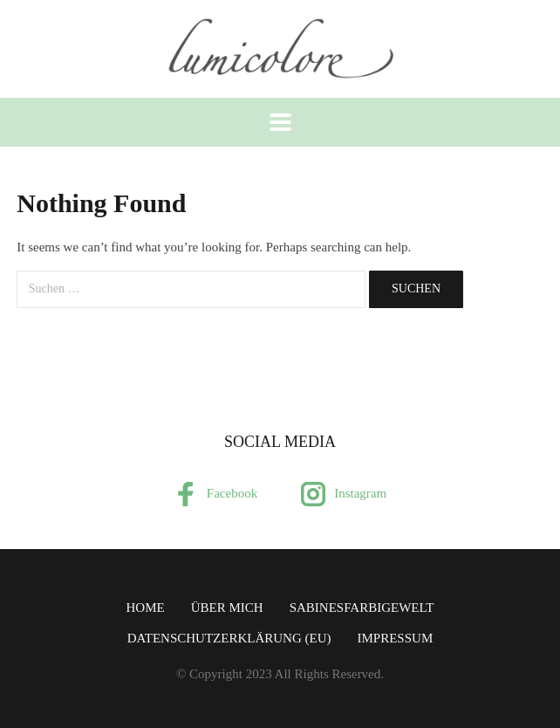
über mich (227, 608)
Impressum (396, 638)
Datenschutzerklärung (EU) (229, 638)
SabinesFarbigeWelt (362, 608)
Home (146, 608)
